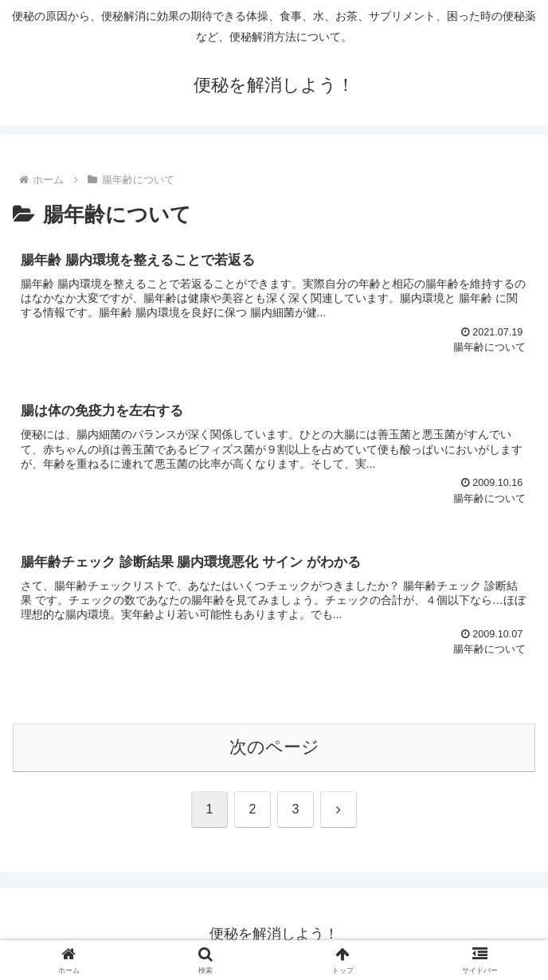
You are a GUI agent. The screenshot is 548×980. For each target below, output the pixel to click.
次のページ (274, 747)
